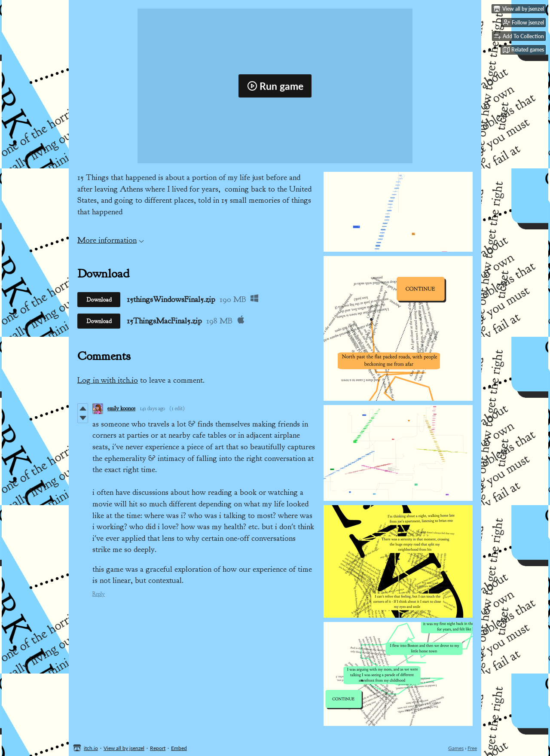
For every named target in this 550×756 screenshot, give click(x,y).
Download (99, 300)
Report (158, 748)
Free (472, 748)
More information (111, 240)
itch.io (91, 748)
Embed (179, 748)
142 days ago (152, 408)
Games (456, 748)
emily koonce (121, 408)
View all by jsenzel (124, 748)
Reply (99, 594)
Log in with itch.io (108, 380)
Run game (275, 86)
